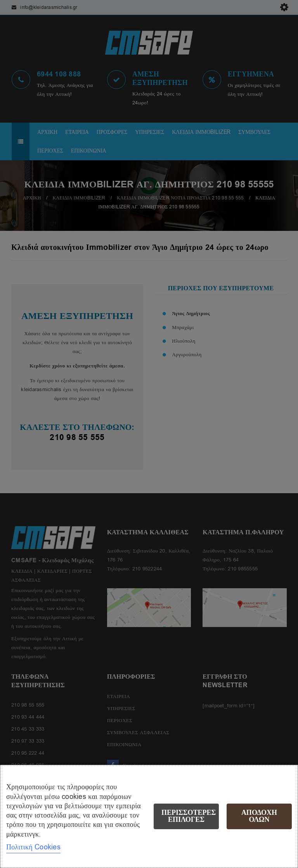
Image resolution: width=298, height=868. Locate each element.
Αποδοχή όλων (259, 816)
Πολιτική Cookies (33, 847)
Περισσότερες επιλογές (189, 816)
